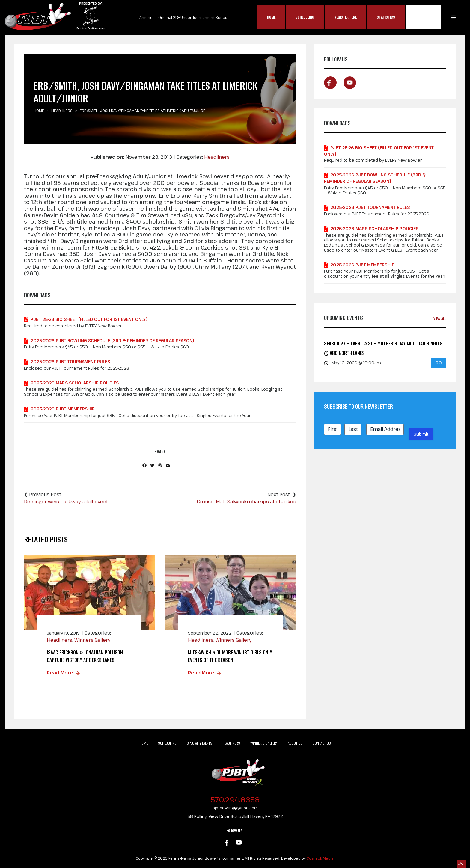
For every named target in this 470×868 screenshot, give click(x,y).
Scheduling (305, 17)
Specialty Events (199, 743)
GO (439, 363)
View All (440, 319)
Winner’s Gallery (264, 743)
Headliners (62, 111)
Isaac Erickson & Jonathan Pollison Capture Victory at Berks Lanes (85, 656)
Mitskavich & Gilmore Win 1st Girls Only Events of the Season (230, 656)
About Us (295, 743)
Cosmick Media (320, 858)
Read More (60, 673)
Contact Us (322, 743)
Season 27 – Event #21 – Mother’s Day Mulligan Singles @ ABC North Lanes (383, 348)
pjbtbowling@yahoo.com (235, 808)
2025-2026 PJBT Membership (63, 409)
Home (271, 17)
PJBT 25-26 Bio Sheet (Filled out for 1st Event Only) (89, 319)
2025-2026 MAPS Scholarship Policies (75, 383)
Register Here (345, 17)
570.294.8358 (235, 800)
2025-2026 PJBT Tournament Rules (70, 361)
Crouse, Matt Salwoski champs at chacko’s (247, 502)
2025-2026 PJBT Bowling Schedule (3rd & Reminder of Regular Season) (112, 341)
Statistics (386, 17)
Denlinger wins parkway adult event (66, 502)
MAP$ (423, 17)
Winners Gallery (92, 640)
